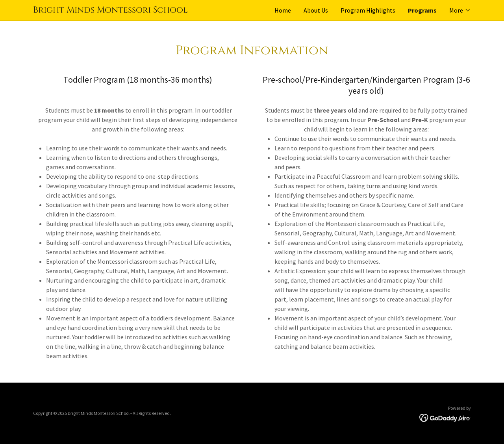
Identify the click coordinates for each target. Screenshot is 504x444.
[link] (143, 10)
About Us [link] (316, 10)
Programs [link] (422, 10)
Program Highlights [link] (368, 10)
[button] (460, 10)
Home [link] (283, 10)
